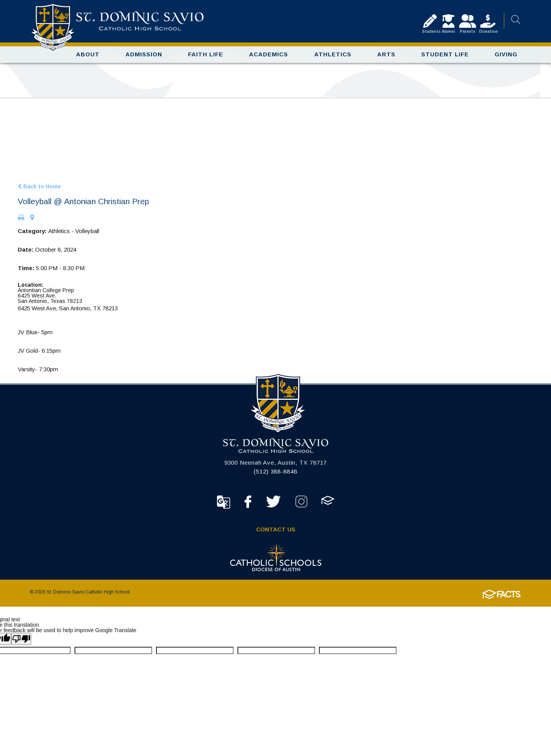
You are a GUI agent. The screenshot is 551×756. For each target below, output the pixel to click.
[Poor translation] (21, 642)
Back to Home (39, 190)
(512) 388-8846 (275, 475)
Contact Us (276, 533)
